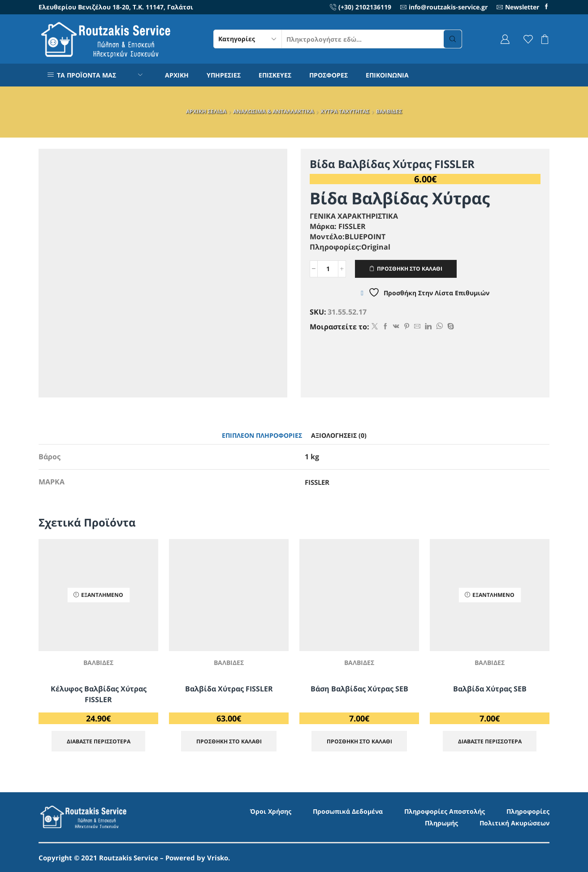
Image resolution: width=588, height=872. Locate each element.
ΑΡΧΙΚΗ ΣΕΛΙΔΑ (206, 111)
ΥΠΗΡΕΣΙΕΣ (224, 75)
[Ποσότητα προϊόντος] (328, 269)
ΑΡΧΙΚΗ (177, 75)
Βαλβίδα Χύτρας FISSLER (229, 689)
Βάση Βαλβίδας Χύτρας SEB (359, 689)
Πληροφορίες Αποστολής (445, 811)
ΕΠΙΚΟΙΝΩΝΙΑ (387, 75)
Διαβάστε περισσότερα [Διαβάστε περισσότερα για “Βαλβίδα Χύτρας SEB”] (490, 741)
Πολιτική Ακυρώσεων (514, 823)
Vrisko (218, 858)
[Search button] (453, 39)
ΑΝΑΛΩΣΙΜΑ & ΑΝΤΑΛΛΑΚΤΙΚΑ (273, 111)
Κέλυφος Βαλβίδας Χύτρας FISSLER (99, 694)
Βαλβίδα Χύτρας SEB (490, 689)
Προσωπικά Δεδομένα (348, 811)
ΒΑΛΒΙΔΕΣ (389, 111)
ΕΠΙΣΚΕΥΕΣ (275, 75)
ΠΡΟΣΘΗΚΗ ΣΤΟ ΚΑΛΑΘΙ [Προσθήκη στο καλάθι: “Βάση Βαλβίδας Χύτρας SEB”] (359, 741)
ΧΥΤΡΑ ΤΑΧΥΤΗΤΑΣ (345, 111)
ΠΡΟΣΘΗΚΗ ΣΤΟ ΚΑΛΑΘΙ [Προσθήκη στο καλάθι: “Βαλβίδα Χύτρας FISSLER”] (229, 741)
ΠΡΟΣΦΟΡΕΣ (329, 75)
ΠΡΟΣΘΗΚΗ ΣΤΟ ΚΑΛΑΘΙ (410, 268)
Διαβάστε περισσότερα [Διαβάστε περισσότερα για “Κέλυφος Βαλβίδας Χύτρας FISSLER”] (99, 741)
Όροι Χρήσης (271, 811)
